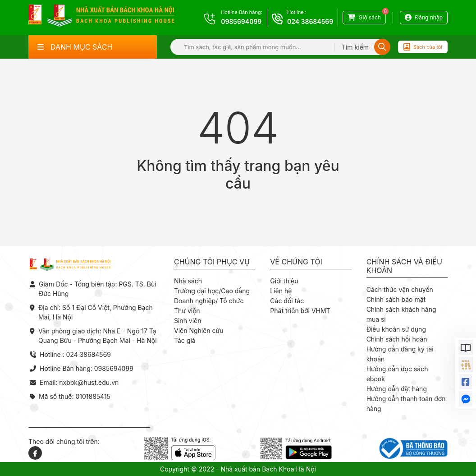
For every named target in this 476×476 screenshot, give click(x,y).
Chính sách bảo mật (396, 299)
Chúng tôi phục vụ (212, 262)
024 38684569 (310, 21)
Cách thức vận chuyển (400, 289)
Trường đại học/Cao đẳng (212, 291)
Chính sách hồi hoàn (397, 339)
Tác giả (185, 340)
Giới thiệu (284, 281)
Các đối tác (287, 301)
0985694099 (241, 21)
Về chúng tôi (296, 262)
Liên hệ (281, 291)
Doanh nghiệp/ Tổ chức (209, 301)
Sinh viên (188, 321)
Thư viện (187, 311)
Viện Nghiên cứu (199, 330)
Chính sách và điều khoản (404, 266)
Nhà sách (188, 281)
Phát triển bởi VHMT (300, 311)
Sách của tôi (423, 47)
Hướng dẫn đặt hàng (397, 389)
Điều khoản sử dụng (396, 329)
